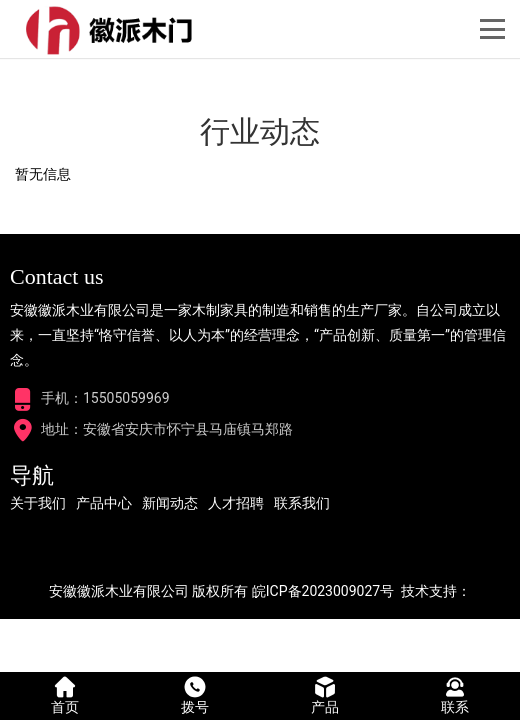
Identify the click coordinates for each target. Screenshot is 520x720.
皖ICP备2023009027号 (323, 591)
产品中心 (104, 503)
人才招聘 (236, 503)
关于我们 (38, 503)
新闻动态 (170, 503)
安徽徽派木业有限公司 (119, 591)
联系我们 (302, 503)
